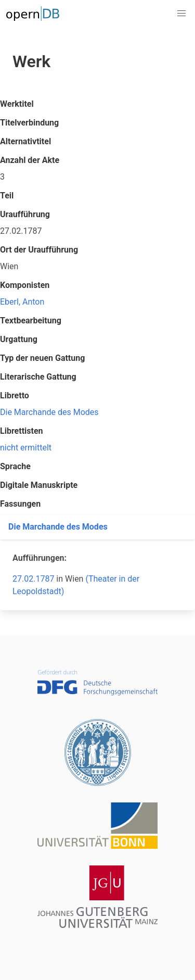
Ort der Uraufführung (39, 250)
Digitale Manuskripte (39, 485)
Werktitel (17, 104)
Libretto (15, 395)
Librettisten (22, 431)
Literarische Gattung (38, 377)
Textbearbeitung (31, 321)
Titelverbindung (29, 123)
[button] (181, 14)
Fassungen (20, 504)
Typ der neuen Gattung (42, 358)
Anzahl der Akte (30, 160)
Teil (7, 196)
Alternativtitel (25, 141)
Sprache (15, 466)
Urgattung (19, 339)
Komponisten (25, 285)
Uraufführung (25, 214)
